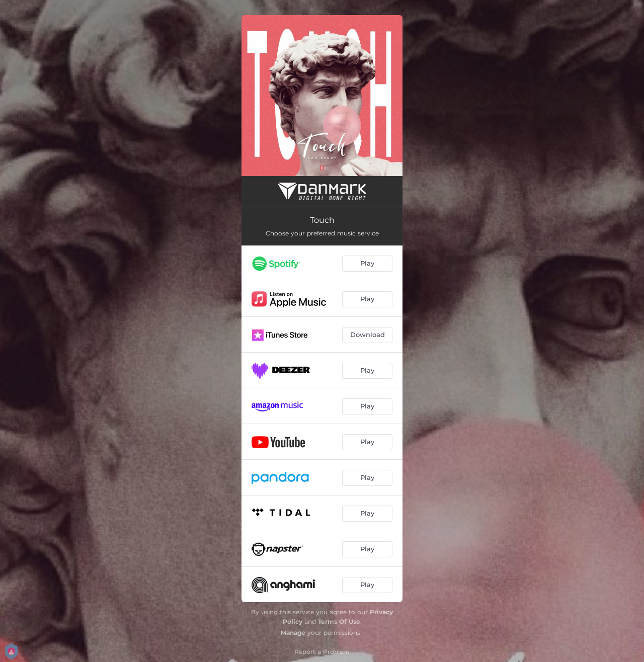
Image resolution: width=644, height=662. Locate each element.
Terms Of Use (339, 622)
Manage (293, 633)
